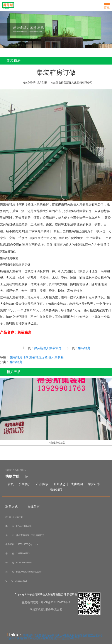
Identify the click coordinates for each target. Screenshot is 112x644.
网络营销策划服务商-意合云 (46, 609)
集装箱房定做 (39, 357)
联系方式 (12, 507)
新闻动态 (59, 484)
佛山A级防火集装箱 (68, 636)
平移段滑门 (30, 636)
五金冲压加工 (72, 638)
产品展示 (42, 484)
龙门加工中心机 (29, 638)
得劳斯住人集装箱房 (49, 348)
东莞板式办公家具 (47, 636)
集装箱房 (85, 348)
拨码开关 (14, 638)
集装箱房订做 (13, 204)
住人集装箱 (57, 357)
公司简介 (25, 484)
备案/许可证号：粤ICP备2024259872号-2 (46, 603)
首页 (11, 484)
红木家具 (43, 638)
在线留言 (34, 507)
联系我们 (56, 489)
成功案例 (77, 484)
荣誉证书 (94, 484)
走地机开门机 (56, 638)
